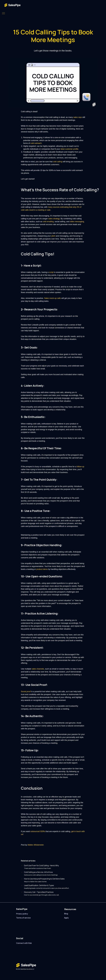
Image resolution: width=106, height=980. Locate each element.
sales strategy (54, 219)
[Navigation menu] (4, 13)
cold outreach (36, 143)
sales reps (78, 117)
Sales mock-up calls (52, 298)
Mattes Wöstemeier (36, 845)
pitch (53, 236)
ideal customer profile (69, 149)
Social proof (26, 692)
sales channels (38, 669)
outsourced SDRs (38, 831)
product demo (42, 569)
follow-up (80, 467)
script (51, 272)
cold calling (58, 162)
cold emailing (48, 222)
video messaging (77, 222)
